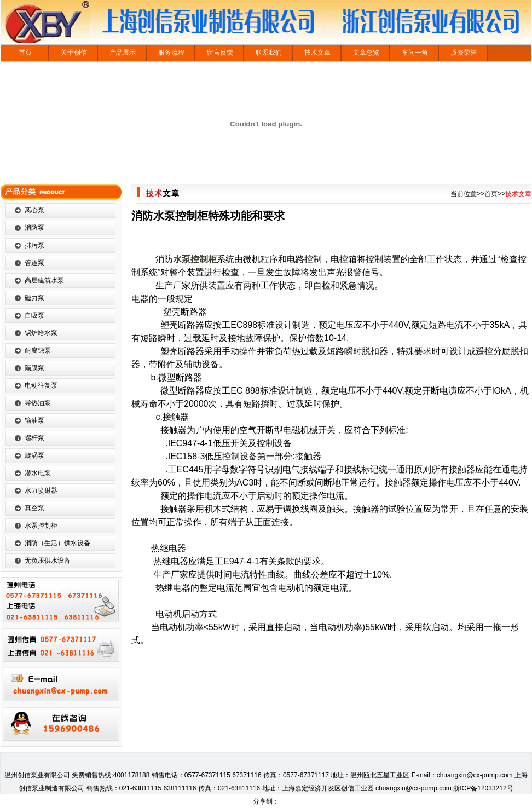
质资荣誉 (464, 53)
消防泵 (34, 228)
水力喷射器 (41, 490)
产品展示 (123, 53)
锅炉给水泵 (41, 333)
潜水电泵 (38, 473)
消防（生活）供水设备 (57, 543)
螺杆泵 (34, 438)
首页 (25, 53)
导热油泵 (38, 403)
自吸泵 (34, 315)
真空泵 (34, 508)
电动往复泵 (41, 385)
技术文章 (317, 53)
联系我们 (269, 53)
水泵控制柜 (41, 526)
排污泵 (34, 245)
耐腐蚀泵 (38, 350)
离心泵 (34, 210)
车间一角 (415, 53)
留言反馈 (220, 53)
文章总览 (366, 53)
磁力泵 (34, 298)
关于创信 (74, 53)
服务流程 (171, 53)
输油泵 (34, 420)
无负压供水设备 (48, 561)
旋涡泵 (34, 455)
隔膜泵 (34, 368)
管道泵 (34, 263)
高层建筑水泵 (44, 280)
